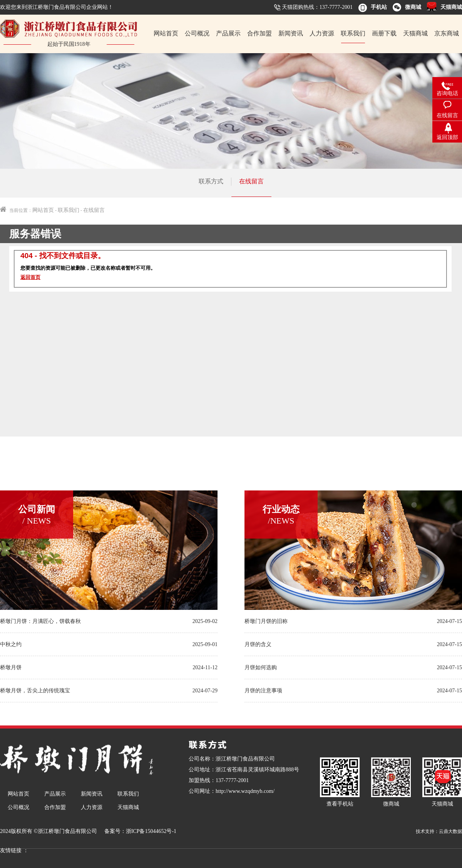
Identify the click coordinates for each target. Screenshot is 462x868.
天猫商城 (415, 33)
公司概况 (197, 33)
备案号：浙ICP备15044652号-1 (140, 831)
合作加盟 (259, 33)
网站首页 (166, 33)
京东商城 (447, 33)
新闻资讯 (291, 33)
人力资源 (322, 33)
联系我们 (353, 33)
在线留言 (251, 181)
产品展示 (228, 33)
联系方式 (211, 181)
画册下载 (384, 33)
